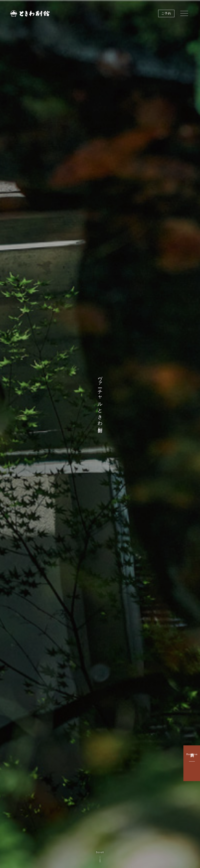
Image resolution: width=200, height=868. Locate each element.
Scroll (100, 857)
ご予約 (166, 13)
